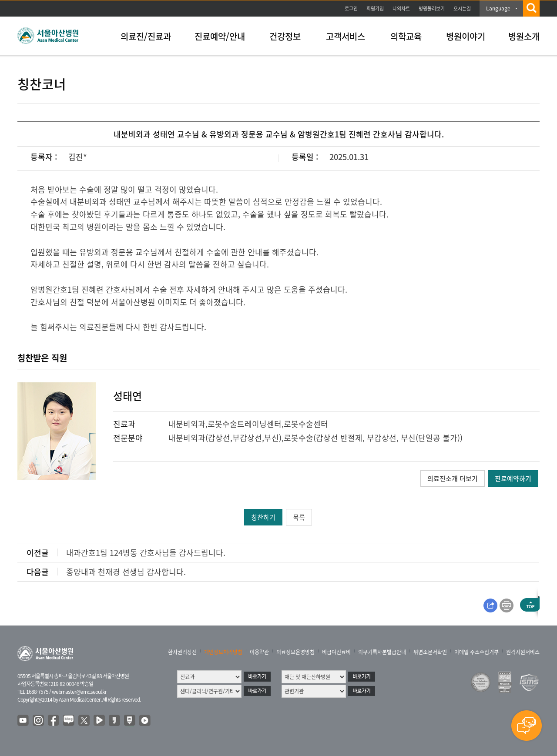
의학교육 (406, 36)
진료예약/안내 (220, 36)
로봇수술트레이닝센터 (245, 424)
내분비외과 (187, 424)
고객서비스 (346, 36)
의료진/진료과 (146, 36)
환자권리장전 (182, 652)
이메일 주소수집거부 (476, 652)
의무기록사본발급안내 (382, 652)
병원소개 (524, 36)
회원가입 (375, 8)
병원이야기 (466, 36)
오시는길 (462, 8)
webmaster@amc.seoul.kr (79, 692)
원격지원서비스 (523, 652)
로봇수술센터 (306, 424)
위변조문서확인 (430, 652)
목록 (299, 517)
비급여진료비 (336, 652)
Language (498, 8)
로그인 (351, 8)
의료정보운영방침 (295, 652)
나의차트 (401, 8)
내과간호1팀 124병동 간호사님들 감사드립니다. (146, 553)
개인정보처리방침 (223, 652)
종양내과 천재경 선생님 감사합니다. (126, 572)
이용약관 (259, 652)
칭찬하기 (263, 517)
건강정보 (285, 36)
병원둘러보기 (432, 8)
